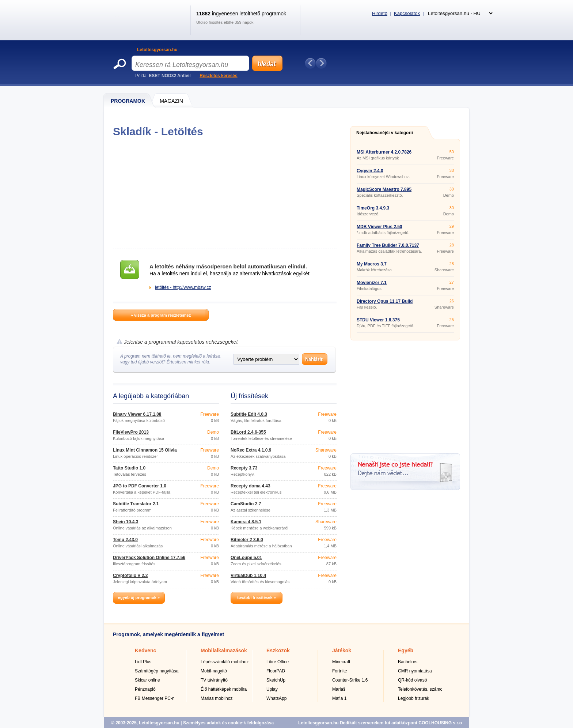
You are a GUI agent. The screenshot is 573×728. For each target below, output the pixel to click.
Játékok (342, 650)
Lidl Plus (143, 662)
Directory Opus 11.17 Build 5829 (385, 303)
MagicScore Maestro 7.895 (384, 189)
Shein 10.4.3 (126, 522)
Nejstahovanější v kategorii (385, 133)
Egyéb (406, 650)
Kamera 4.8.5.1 (246, 522)
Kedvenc (145, 650)
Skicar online (147, 680)
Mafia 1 (339, 698)
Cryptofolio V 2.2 (130, 576)
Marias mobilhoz (217, 698)
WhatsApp (276, 698)
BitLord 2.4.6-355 (248, 432)
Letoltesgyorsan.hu (157, 50)
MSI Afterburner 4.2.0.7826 (384, 152)
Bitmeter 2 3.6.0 (247, 540)
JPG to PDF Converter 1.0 (140, 486)
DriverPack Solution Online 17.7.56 (149, 558)
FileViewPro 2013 (131, 432)
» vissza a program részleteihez (161, 315)
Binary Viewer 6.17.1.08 (137, 414)
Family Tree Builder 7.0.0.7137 (388, 245)
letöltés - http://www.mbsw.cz (183, 287)
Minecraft (341, 662)
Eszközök (278, 650)
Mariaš (339, 689)
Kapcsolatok (407, 13)
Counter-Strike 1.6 (350, 680)
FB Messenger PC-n (155, 698)
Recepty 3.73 (244, 468)
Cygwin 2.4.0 (370, 171)
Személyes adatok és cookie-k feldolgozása (228, 723)
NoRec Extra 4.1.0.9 (251, 450)
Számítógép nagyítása (157, 671)
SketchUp (276, 680)
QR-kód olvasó (412, 680)
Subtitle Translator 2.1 (136, 504)
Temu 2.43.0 (125, 540)
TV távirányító (214, 680)
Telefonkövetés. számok (421, 689)
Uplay (272, 689)
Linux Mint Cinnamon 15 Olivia (145, 450)
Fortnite (340, 671)
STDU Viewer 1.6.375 (378, 320)
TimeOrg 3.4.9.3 (373, 208)
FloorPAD (276, 671)
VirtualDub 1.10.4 (248, 576)
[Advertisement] (225, 193)
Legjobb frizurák (413, 698)
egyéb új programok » (139, 597)
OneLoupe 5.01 (246, 558)
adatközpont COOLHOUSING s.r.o (427, 723)
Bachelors (408, 662)
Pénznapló (145, 689)
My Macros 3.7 (372, 264)
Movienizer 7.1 (372, 283)
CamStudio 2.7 (246, 504)
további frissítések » (257, 597)
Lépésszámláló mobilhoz (225, 662)
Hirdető (380, 13)
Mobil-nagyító (214, 671)
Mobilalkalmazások (224, 650)
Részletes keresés (218, 76)
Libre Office (278, 662)
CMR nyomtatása (415, 671)
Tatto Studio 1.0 (129, 468)
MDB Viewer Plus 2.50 (380, 227)
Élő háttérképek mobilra (224, 689)
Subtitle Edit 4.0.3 (249, 414)
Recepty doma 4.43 (251, 486)
